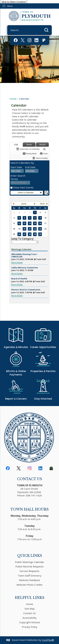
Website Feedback (29, 580)
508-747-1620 (34, 495)
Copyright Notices (30, 622)
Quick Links (30, 556)
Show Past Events (23, 187)
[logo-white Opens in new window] (23, 40)
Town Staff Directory (30, 576)
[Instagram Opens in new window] (29, 40)
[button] (47, 30)
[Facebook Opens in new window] (16, 40)
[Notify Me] (29, 154)
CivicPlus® (48, 640)
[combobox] (17, 171)
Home (13, 99)
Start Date (16, 167)
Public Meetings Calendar (30, 562)
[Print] (44, 154)
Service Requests (29, 571)
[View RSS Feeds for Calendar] (44, 149)
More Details (17, 263)
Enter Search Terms (18, 177)
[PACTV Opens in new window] (43, 40)
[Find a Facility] (40, 158)
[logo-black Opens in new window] (19, 468)
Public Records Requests (29, 566)
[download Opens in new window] (51, 468)
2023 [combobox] (42, 204)
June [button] (24, 204)
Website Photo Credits (29, 585)
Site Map (30, 609)
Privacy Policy (30, 627)
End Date (30, 167)
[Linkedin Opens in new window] (36, 40)
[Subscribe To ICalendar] (28, 149)
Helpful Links (30, 598)
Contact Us (29, 613)
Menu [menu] (10, 6)
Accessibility (29, 618)
